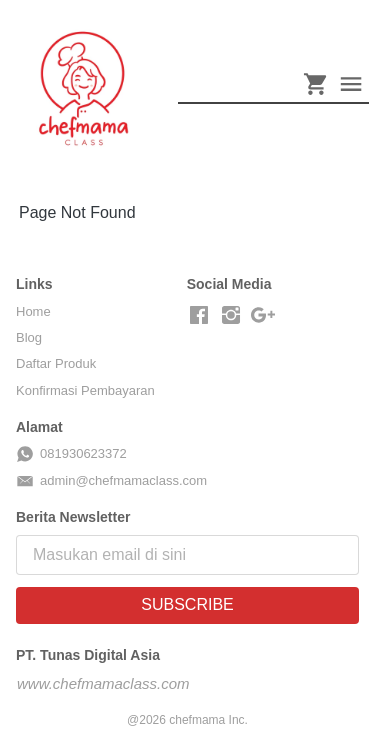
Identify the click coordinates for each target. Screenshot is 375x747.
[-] (199, 316)
